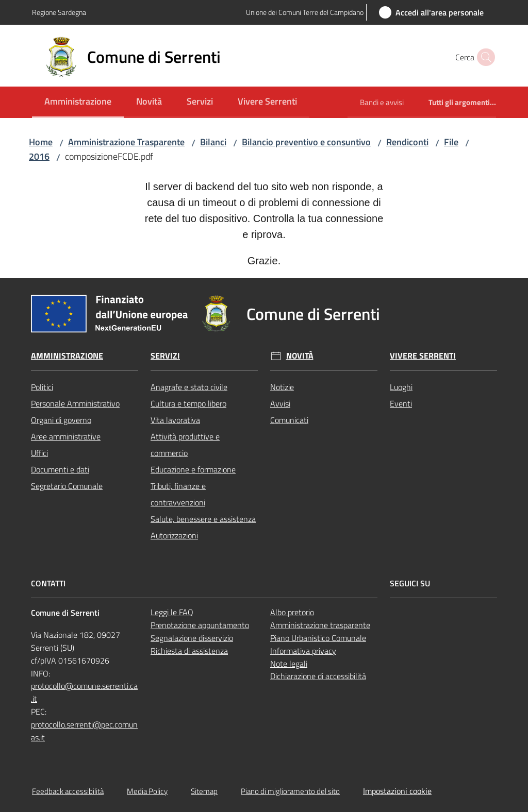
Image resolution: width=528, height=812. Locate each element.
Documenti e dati (60, 469)
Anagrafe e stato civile (189, 387)
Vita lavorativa (175, 420)
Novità (300, 356)
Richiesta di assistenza (189, 651)
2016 (39, 156)
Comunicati (289, 420)
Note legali (289, 664)
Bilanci (213, 142)
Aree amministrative (66, 436)
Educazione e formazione (193, 469)
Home (41, 142)
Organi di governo (61, 420)
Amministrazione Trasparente (126, 142)
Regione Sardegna (59, 12)
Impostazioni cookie (397, 791)
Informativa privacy (303, 651)
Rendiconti (407, 142)
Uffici (39, 453)
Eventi (401, 403)
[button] (484, 57)
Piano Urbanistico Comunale (318, 638)
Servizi (165, 356)
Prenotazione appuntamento (200, 625)
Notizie (282, 387)
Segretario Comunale (67, 486)
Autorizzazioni (174, 535)
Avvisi (280, 403)
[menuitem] (78, 102)
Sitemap (204, 791)
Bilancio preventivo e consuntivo (306, 142)
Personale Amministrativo (75, 403)
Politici (42, 387)
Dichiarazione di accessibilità (318, 676)
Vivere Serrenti (423, 356)
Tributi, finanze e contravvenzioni (178, 494)
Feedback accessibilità (68, 791)
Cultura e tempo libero (188, 403)
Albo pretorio (292, 612)
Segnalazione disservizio (192, 638)
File (451, 142)
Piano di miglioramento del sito (290, 791)
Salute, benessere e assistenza (203, 519)
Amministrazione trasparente (320, 625)
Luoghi (401, 387)
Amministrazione (67, 356)
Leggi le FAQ (172, 612)
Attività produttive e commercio (185, 445)
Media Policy (147, 791)
